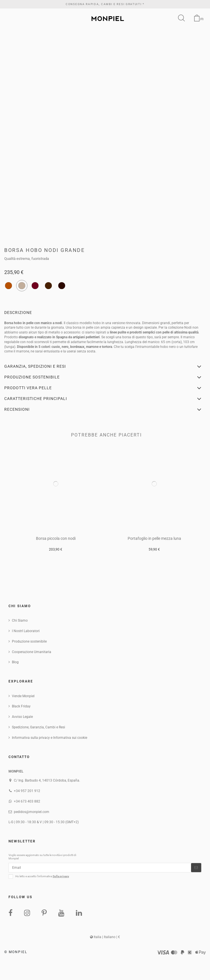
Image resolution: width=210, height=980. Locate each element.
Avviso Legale (22, 717)
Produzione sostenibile (29, 641)
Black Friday (21, 706)
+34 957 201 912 (27, 791)
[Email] (100, 868)
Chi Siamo (20, 620)
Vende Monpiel (23, 696)
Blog (15, 662)
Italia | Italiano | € (105, 937)
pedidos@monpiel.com (32, 812)
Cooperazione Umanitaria (32, 652)
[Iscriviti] (196, 868)
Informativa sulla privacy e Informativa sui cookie (50, 738)
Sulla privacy (61, 876)
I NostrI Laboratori (26, 631)
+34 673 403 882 (27, 801)
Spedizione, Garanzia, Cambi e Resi (38, 727)
